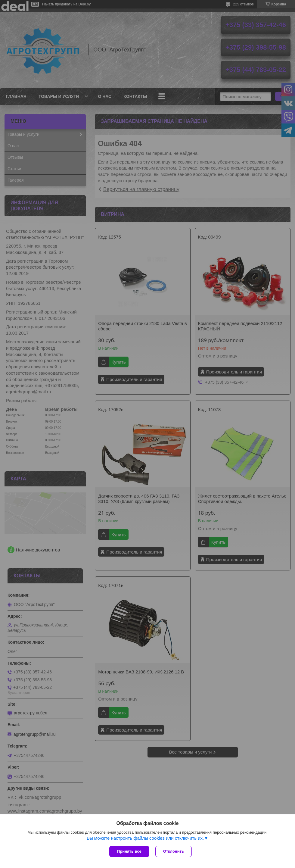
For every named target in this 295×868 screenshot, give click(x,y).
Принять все (129, 851)
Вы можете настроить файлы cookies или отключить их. (145, 838)
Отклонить (174, 851)
